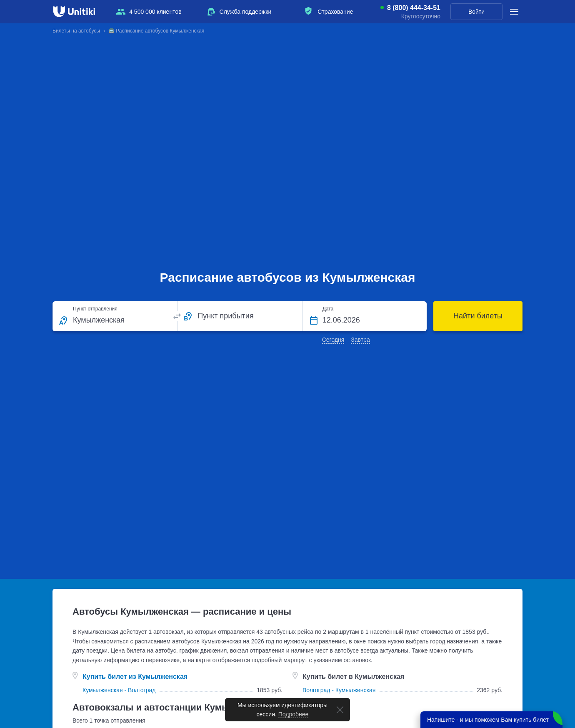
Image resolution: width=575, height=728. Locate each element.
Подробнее (294, 714)
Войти (476, 12)
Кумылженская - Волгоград (119, 690)
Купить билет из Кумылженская (135, 677)
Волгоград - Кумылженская (339, 690)
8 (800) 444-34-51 (414, 8)
